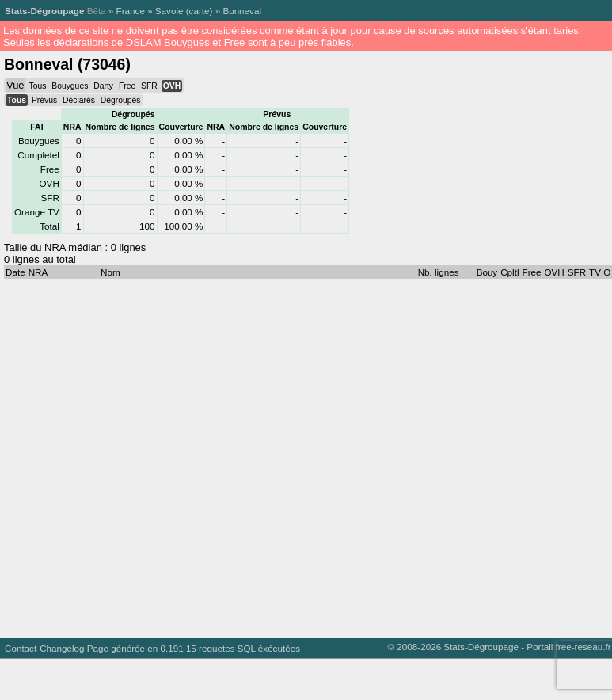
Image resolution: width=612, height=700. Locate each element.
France (131, 11)
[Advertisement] (160, 455)
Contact (21, 648)
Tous (37, 86)
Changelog (62, 648)
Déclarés (79, 100)
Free (127, 86)
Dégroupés (121, 100)
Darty (103, 86)
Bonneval (242, 11)
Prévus (44, 100)
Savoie (169, 11)
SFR (149, 86)
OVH (172, 86)
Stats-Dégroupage (44, 11)
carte (200, 11)
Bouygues (70, 86)
